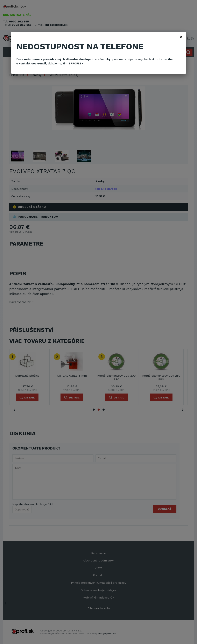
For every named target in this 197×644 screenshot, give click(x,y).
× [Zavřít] (181, 37)
